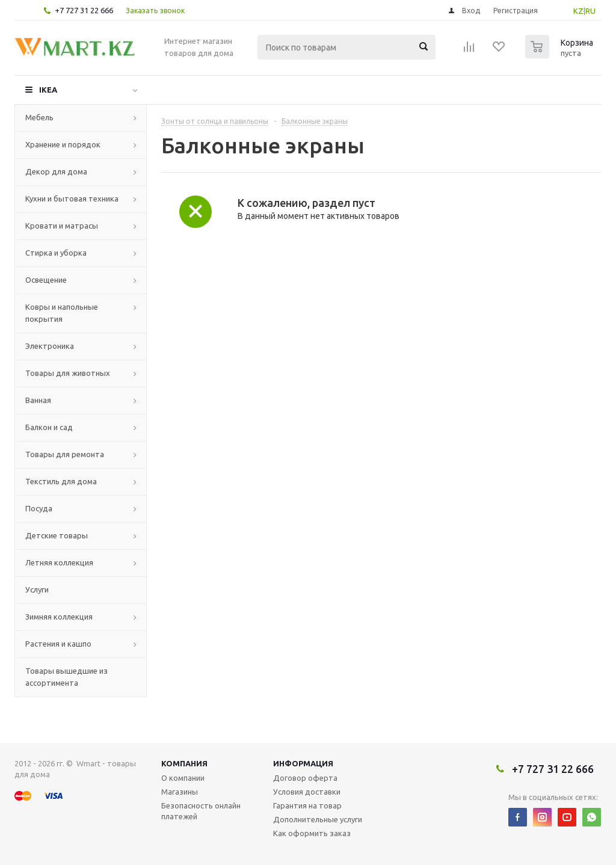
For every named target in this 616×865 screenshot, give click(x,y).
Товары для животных (68, 373)
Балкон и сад (49, 427)
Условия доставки (307, 792)
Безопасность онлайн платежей (201, 811)
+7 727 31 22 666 (84, 10)
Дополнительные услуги (318, 819)
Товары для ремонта (65, 454)
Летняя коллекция (59, 562)
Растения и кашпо (58, 644)
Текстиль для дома (61, 481)
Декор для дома (56, 171)
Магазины (180, 792)
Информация (303, 763)
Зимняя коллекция (59, 617)
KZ (578, 11)
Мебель (39, 117)
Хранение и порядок (63, 144)
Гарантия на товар (307, 805)
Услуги (37, 589)
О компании (183, 778)
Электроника (50, 346)
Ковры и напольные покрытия (62, 313)
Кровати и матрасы (62, 226)
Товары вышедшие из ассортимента (66, 677)
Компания (184, 763)
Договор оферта (305, 778)
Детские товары (57, 535)
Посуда (39, 508)
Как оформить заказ (312, 833)
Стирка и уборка (56, 253)
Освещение (46, 280)
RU (590, 11)
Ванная (38, 400)
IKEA (48, 90)
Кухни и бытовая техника (72, 199)
